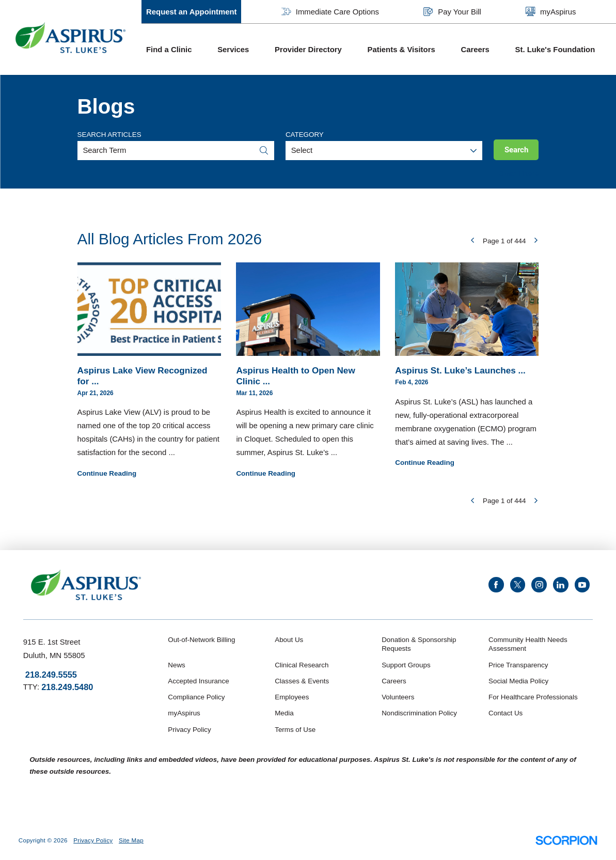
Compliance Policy (196, 697)
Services (233, 50)
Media (284, 713)
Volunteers (398, 697)
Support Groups (406, 665)
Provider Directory (308, 50)
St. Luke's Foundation (555, 50)
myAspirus (551, 12)
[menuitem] (177, 49)
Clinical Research (302, 665)
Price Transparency (518, 665)
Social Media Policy (518, 681)
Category (305, 135)
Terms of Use (295, 730)
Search (516, 150)
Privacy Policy (189, 730)
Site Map (131, 840)
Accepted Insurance (198, 681)
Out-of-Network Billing (201, 640)
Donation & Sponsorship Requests (419, 644)
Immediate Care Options (330, 12)
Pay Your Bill (452, 12)
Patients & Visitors (401, 50)
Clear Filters (519, 173)
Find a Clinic (169, 50)
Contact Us (506, 713)
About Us (289, 640)
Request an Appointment (191, 12)
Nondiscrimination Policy (419, 713)
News (176, 665)
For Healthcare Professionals (533, 697)
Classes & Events (302, 681)
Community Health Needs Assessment (528, 644)
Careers (475, 50)
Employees (292, 697)
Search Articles (109, 135)
